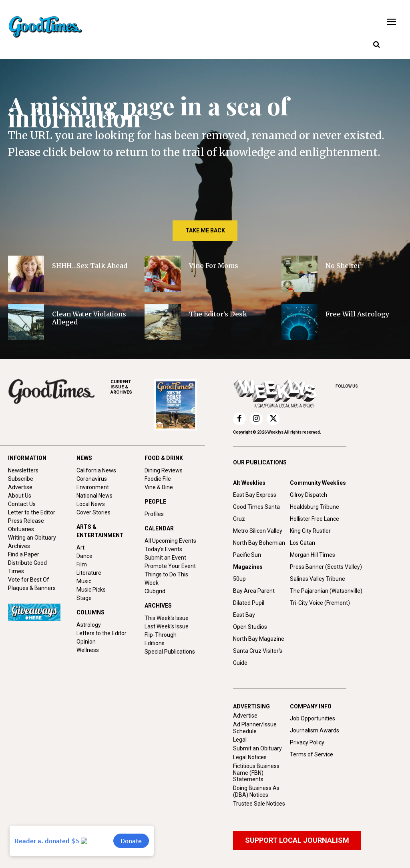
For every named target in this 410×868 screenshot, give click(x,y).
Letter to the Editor (32, 512)
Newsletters (23, 470)
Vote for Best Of (29, 580)
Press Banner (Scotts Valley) (326, 567)
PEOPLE (155, 502)
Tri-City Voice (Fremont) (320, 603)
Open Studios (250, 627)
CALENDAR (159, 528)
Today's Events (163, 549)
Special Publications (170, 652)
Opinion (86, 642)
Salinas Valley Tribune (318, 579)
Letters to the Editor (101, 633)
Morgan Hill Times (313, 555)
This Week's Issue (167, 618)
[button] (376, 45)
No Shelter (344, 266)
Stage (84, 598)
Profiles (154, 514)
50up (239, 579)
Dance (84, 556)
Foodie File (158, 479)
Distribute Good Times (27, 567)
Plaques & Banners (32, 588)
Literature (89, 573)
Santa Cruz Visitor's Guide (258, 657)
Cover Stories (93, 512)
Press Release (26, 521)
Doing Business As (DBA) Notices (256, 791)
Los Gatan (302, 543)
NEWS (84, 458)
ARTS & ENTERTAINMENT (100, 531)
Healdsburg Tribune (315, 507)
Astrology (89, 625)
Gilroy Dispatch (309, 495)
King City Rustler (310, 531)
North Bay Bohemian (259, 543)
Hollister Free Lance (315, 519)
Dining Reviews (164, 470)
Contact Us (22, 504)
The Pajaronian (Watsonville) (326, 591)
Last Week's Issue (167, 626)
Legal (240, 740)
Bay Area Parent (254, 591)
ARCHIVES (132, 387)
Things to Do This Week (166, 579)
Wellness (88, 650)
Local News (91, 504)
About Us (20, 496)
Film (82, 564)
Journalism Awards (315, 730)
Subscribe (21, 479)
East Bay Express (255, 495)
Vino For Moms (214, 266)
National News (94, 496)
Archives (19, 546)
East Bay (244, 615)
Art (80, 548)
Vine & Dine (159, 487)
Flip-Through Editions (161, 639)
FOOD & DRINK (164, 458)
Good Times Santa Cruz (256, 513)
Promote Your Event (170, 566)
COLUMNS (90, 612)
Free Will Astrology (357, 314)
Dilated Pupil (249, 603)
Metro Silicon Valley (258, 531)
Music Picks (91, 590)
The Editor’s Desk (218, 314)
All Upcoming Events (170, 541)
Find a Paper (24, 554)
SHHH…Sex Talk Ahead (90, 266)
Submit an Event (165, 558)
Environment (93, 487)
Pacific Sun (247, 555)
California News (96, 470)
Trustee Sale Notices (259, 804)
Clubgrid (155, 591)
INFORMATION (27, 458)
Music (84, 581)
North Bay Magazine (259, 639)
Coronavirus (92, 479)
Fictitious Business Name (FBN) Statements (256, 773)
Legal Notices (250, 757)
